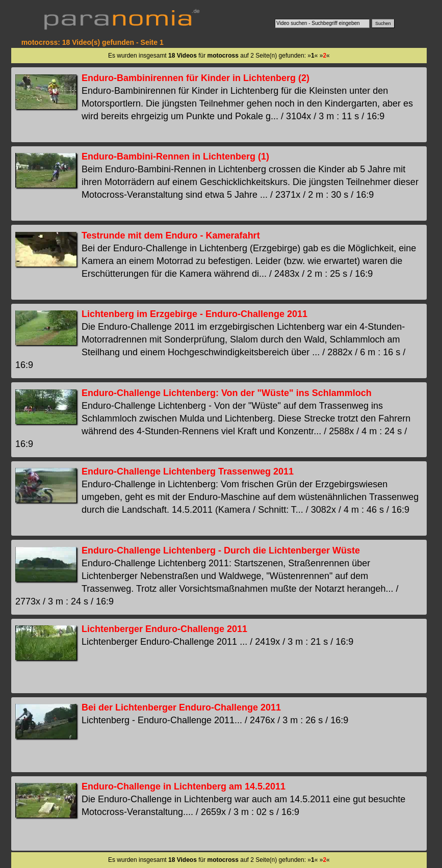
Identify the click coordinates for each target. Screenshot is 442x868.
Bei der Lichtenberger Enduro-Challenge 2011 (181, 707)
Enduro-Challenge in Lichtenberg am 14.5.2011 (184, 786)
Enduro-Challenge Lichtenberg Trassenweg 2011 (188, 471)
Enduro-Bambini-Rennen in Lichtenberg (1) (175, 156)
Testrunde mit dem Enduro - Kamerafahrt (171, 235)
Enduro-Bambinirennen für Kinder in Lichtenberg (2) (196, 78)
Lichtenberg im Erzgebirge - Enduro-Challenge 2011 (194, 314)
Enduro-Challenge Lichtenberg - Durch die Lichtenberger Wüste (221, 550)
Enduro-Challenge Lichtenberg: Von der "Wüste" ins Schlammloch (227, 393)
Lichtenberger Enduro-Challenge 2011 (164, 629)
